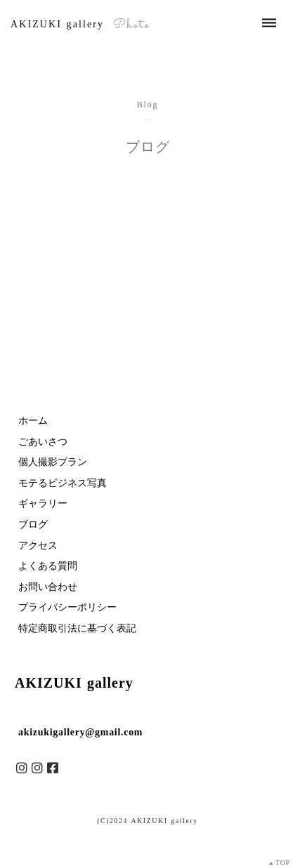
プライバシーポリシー (67, 607)
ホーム (33, 421)
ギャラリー (43, 503)
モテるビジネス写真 (63, 483)
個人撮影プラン (53, 462)
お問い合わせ (48, 587)
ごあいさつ (43, 442)
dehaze (269, 23)
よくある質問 (48, 566)
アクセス (38, 546)
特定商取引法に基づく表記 (77, 628)
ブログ (33, 525)
